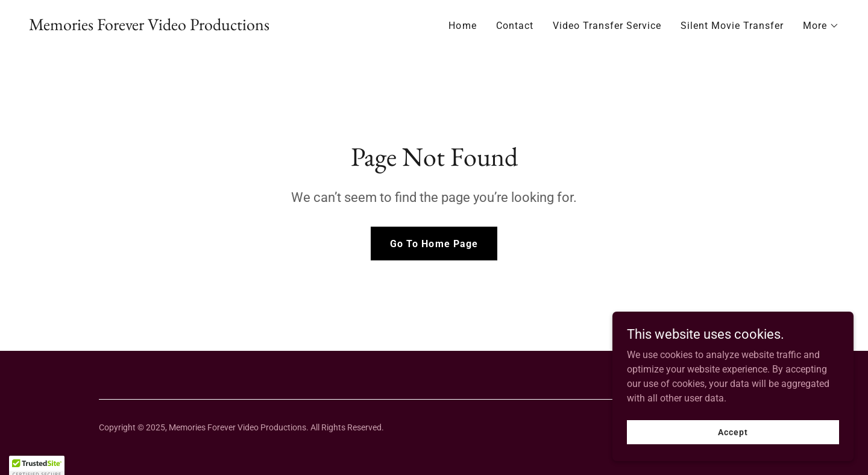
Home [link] (462, 26)
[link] (149, 27)
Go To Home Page (434, 244)
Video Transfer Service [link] (607, 26)
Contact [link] (515, 26)
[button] (821, 26)
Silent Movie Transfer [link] (732, 26)
